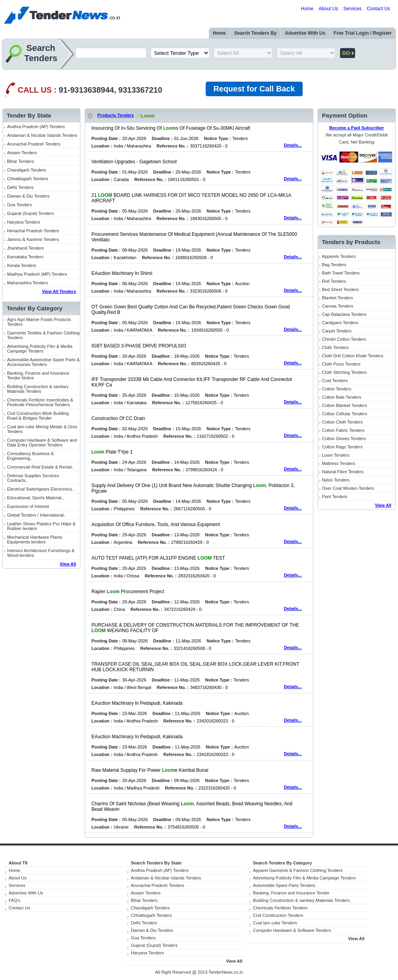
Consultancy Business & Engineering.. (31, 456)
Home (307, 9)
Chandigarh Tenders (27, 170)
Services (352, 9)
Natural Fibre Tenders (343, 472)
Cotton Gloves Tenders (344, 439)
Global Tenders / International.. (37, 515)
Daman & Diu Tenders (28, 196)
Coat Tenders (335, 381)
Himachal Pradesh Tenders (33, 231)
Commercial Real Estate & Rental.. (41, 467)
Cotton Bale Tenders (341, 397)
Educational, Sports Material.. (35, 498)
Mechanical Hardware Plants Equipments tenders (35, 539)
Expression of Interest (28, 506)
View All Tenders (59, 291)
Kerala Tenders (22, 265)
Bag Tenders (334, 265)
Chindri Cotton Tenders (344, 339)
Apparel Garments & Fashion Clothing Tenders (298, 870)
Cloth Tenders (335, 347)
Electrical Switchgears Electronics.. (41, 489)
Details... (293, 145)
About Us (328, 9)
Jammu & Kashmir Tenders (33, 239)
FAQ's (15, 900)
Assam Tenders (22, 153)
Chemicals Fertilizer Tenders (280, 908)
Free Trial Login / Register (363, 33)
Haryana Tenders (24, 222)
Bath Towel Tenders (341, 273)
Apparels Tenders (339, 256)
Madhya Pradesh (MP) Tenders (37, 274)
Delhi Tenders (20, 187)
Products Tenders (116, 115)
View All (68, 564)
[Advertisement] (41, 695)
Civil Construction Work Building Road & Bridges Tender (38, 416)
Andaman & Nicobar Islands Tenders (42, 135)
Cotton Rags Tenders (342, 447)
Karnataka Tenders (25, 257)
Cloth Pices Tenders (341, 364)
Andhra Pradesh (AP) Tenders (36, 127)
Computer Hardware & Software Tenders (292, 930)
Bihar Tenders (20, 161)
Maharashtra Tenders (28, 283)
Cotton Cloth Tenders (342, 422)
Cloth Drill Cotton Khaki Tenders (353, 356)
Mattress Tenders (338, 463)
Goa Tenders (20, 205)
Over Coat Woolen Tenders (348, 488)
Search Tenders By (255, 33)
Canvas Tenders (338, 306)
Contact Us (378, 9)
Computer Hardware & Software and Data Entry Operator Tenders (42, 442)
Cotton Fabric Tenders (343, 430)
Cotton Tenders (337, 389)
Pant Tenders (335, 497)
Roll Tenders (334, 281)
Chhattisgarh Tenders (28, 179)
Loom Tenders (336, 455)
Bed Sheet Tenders (340, 289)
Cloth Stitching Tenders (344, 372)
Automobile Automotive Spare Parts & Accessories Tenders (43, 362)
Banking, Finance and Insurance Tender (291, 893)
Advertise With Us (305, 33)
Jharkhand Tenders (25, 248)
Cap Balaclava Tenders (344, 314)
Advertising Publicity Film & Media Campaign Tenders (40, 349)
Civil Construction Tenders (278, 915)
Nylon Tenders (336, 480)
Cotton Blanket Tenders (344, 405)
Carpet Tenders (337, 331)
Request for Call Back (254, 89)
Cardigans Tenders (340, 323)
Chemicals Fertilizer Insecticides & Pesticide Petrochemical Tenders (40, 402)
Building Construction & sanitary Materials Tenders (38, 389)
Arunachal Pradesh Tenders (34, 144)
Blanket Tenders (338, 298)
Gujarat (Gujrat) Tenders (30, 213)
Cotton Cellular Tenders (345, 414)
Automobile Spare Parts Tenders (284, 885)
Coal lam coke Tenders (275, 923)
